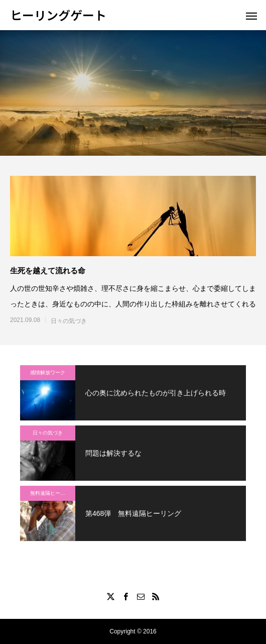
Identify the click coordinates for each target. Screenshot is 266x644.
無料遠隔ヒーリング (53, 493)
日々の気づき (69, 321)
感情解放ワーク (48, 372)
